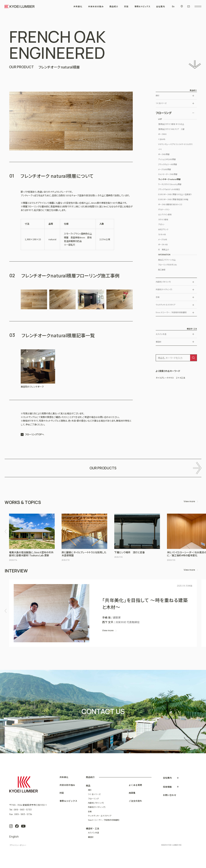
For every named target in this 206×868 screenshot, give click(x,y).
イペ (160, 149)
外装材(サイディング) (164, 289)
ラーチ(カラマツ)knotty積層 (170, 184)
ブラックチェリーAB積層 (167, 164)
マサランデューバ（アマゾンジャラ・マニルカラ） (175, 144)
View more (189, 501)
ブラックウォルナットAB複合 (169, 189)
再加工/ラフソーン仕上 (167, 260)
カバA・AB (162, 234)
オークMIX (162, 134)
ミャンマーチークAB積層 (168, 174)
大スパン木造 (161, 334)
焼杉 (158, 96)
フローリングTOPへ (35, 435)
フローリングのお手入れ (167, 265)
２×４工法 (180, 378)
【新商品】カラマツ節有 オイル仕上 (171, 124)
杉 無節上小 (164, 249)
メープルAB (163, 239)
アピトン (161, 224)
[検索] (193, 358)
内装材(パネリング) (163, 282)
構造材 (158, 342)
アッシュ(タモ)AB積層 (167, 159)
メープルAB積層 (164, 169)
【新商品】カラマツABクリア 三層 (171, 129)
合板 (158, 297)
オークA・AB (163, 244)
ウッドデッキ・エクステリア (165, 305)
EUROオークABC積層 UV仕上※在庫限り (175, 194)
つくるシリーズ (161, 103)
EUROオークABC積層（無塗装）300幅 (173, 199)
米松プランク (163, 229)
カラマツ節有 (163, 219)
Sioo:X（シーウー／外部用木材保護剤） (171, 312)
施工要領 (162, 270)
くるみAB (162, 139)
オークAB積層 (164, 154)
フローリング (164, 113)
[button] (6, 531)
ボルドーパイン (164, 209)
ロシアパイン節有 (165, 214)
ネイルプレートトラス (165, 378)
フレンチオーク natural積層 (169, 179)
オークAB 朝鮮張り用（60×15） (170, 204)
